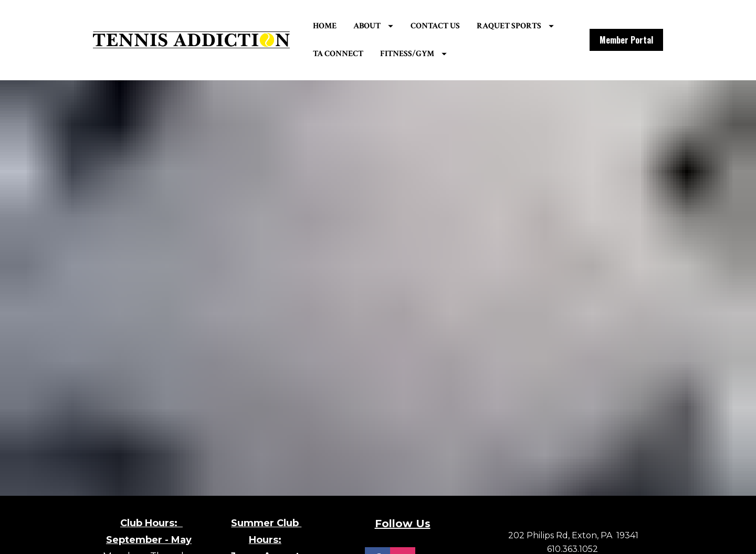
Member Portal (626, 41)
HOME (343, 27)
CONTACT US (454, 27)
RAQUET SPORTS (370, 55)
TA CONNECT (451, 55)
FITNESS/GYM (526, 55)
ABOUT (392, 27)
